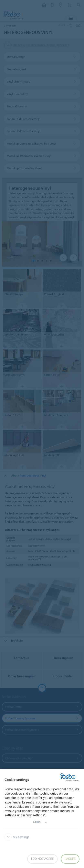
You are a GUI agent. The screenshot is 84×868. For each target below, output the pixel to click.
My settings (17, 837)
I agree (70, 859)
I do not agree (42, 859)
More (40, 823)
